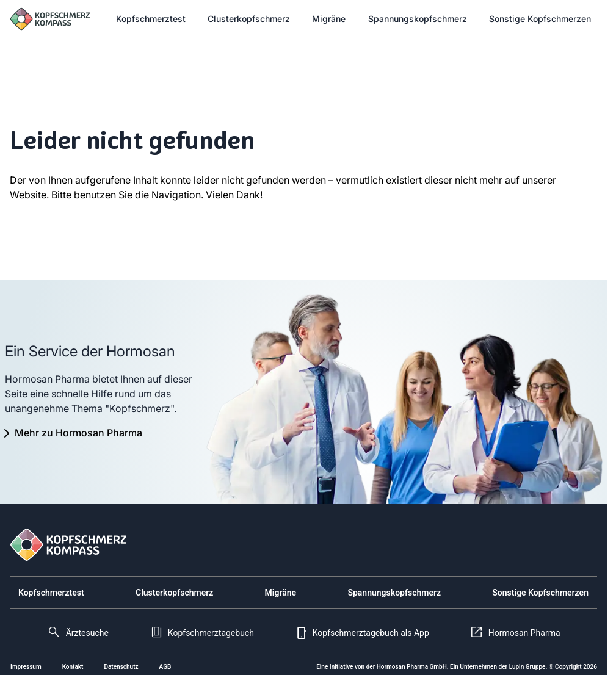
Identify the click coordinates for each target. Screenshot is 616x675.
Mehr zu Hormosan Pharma (78, 433)
